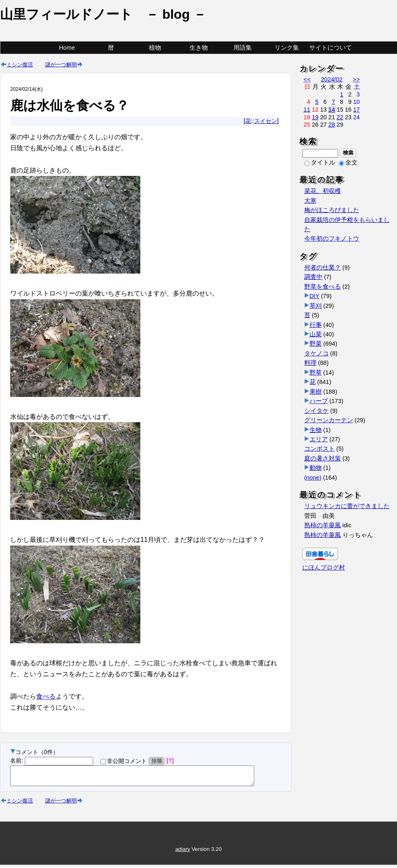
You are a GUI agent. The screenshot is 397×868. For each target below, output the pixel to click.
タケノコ (316, 353)
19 (315, 117)
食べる (46, 696)
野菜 (316, 344)
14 (332, 110)
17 (356, 110)
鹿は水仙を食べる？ (70, 105)
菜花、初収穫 (323, 191)
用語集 (243, 48)
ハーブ (319, 401)
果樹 (316, 392)
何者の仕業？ (323, 267)
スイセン (266, 121)
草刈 (316, 306)
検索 (348, 153)
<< (307, 79)
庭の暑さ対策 (323, 458)
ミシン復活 (20, 64)
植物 (155, 48)
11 (307, 110)
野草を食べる (323, 287)
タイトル (320, 162)
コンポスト (320, 449)
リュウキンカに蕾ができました (347, 506)
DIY (314, 296)
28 (332, 125)
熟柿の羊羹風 (323, 525)
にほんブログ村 (324, 568)
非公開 (124, 761)
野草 (316, 373)
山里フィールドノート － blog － (103, 14)
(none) (313, 478)
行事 (316, 325)
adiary (183, 853)
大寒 (310, 201)
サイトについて (330, 48)
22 (340, 117)
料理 (310, 363)
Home (67, 48)
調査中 (313, 277)
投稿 (157, 761)
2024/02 (332, 79)
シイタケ (316, 411)
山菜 (316, 334)
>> (356, 79)
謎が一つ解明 (61, 64)
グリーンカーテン (329, 420)
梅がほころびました (332, 210)
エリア (319, 439)
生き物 (199, 48)
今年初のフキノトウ (332, 239)
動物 (316, 468)
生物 (316, 430)
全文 (348, 162)
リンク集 (287, 48)
